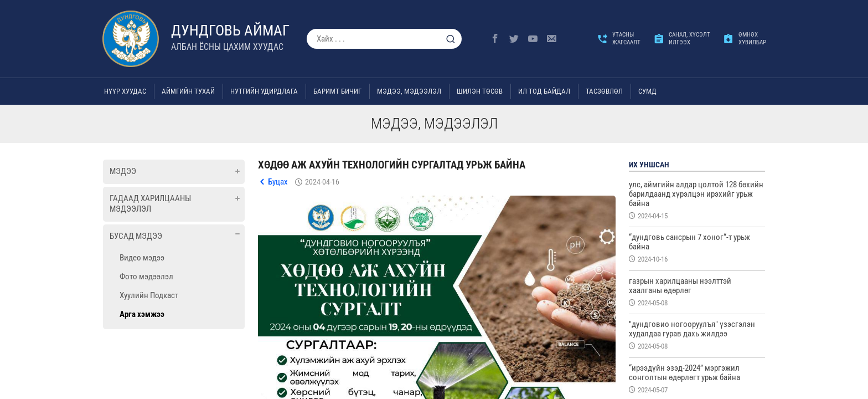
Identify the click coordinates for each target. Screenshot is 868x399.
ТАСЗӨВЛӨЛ (604, 91)
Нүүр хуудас (125, 91)
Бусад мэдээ (136, 236)
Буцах (278, 182)
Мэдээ (123, 171)
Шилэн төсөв (480, 91)
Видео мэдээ (142, 258)
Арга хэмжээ (142, 314)
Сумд (647, 91)
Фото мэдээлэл (146, 277)
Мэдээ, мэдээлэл (409, 91)
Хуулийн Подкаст (149, 295)
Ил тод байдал (544, 91)
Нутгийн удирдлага (264, 91)
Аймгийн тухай (188, 91)
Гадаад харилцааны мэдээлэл (150, 204)
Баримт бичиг (337, 91)
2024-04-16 (322, 182)
